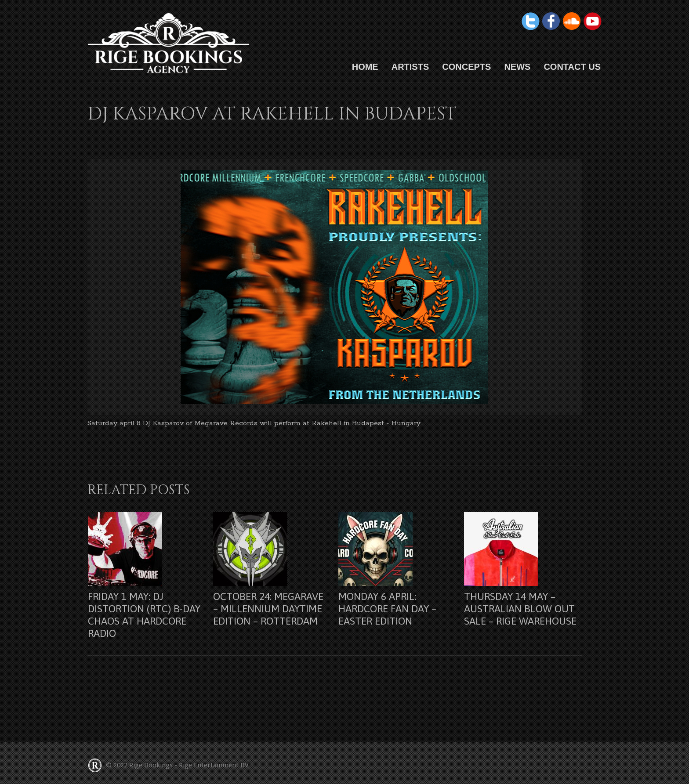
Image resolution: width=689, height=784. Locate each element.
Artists (410, 67)
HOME (365, 67)
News (517, 67)
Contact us (572, 67)
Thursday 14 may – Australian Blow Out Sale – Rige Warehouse (520, 609)
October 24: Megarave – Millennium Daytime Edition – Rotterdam (268, 609)
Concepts (466, 67)
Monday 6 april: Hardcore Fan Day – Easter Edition (387, 609)
